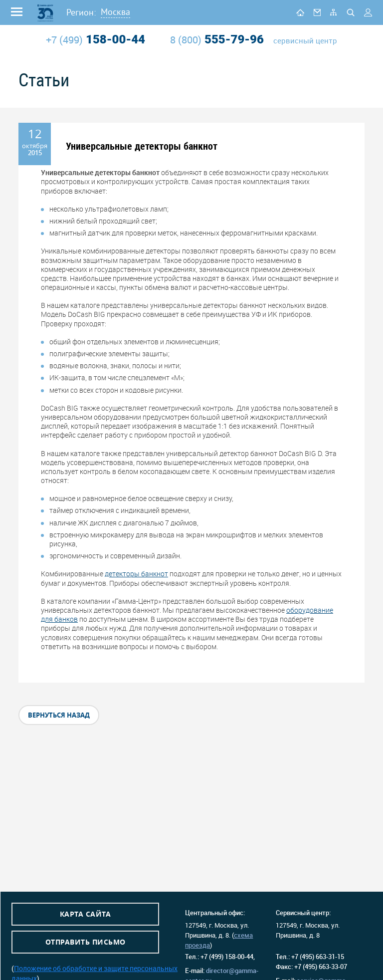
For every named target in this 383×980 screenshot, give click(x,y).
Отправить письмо (86, 942)
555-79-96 (217, 39)
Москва (115, 12)
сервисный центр (305, 41)
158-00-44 (96, 39)
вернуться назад (59, 715)
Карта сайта (86, 914)
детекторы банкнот (136, 574)
